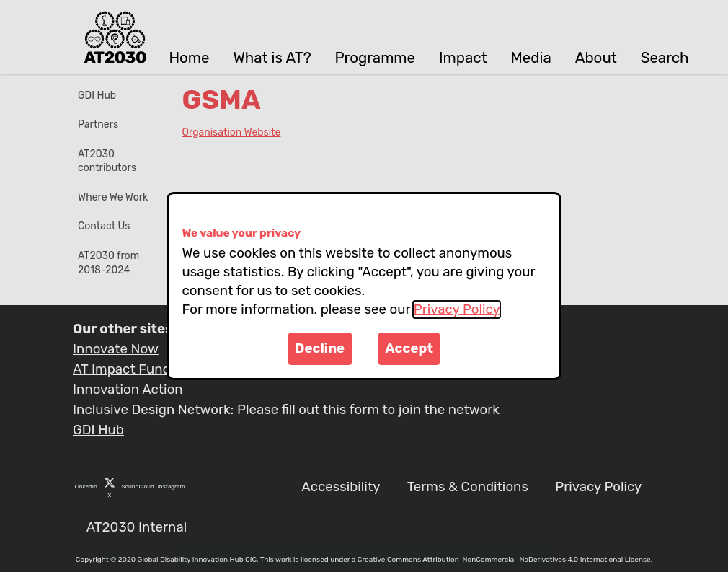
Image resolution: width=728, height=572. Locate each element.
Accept (409, 348)
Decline (320, 348)
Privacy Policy (457, 309)
